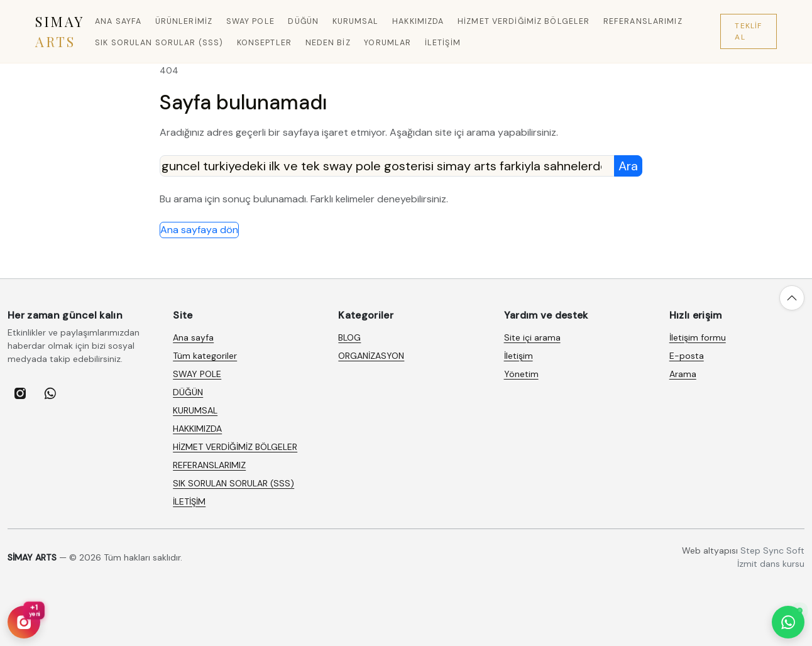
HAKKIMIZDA (418, 21)
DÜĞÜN (303, 21)
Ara (628, 166)
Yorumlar (387, 43)
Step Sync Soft (772, 550)
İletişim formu (698, 337)
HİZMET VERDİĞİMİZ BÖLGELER (524, 21)
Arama (683, 374)
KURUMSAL (356, 21)
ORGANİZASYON (371, 356)
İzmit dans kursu (771, 564)
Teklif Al (748, 31)
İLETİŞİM (443, 43)
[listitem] (20, 393)
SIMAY (59, 31)
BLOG (349, 337)
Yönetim (521, 374)
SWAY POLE (250, 21)
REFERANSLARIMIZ (643, 21)
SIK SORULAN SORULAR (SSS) (159, 43)
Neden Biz (328, 43)
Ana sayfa (118, 21)
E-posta (687, 356)
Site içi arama (532, 337)
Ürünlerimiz (184, 21)
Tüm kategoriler (205, 356)
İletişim (518, 356)
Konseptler (264, 43)
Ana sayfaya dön (199, 230)
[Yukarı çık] (792, 298)
